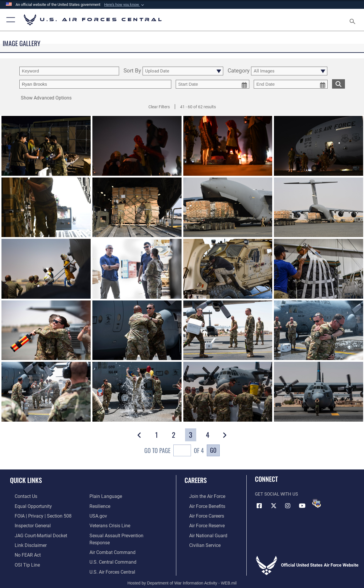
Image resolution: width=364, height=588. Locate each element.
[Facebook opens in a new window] (259, 506)
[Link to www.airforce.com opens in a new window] (202, 496)
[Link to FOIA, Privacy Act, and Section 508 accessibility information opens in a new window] (37, 515)
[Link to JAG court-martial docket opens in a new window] (35, 533)
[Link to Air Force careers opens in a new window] (202, 515)
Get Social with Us (276, 494)
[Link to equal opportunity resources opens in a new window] (27, 506)
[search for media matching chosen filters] (338, 84)
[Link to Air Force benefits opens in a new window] (202, 506)
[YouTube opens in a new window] (302, 506)
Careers (196, 480)
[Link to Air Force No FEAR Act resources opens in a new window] (23, 552)
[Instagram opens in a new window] (288, 506)
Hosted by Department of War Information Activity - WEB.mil (182, 575)
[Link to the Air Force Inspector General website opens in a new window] (27, 524)
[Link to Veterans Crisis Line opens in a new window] (109, 524)
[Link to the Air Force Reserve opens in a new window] (202, 524)
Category (239, 71)
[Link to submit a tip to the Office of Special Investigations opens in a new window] (22, 562)
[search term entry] (69, 71)
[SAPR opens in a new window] (125, 533)
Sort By (132, 71)
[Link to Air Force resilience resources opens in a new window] (100, 506)
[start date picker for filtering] (213, 84)
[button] (125, 5)
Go (213, 450)
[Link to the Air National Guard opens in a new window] (203, 533)
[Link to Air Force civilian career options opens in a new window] (199, 543)
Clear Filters (159, 107)
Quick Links (26, 480)
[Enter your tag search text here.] (95, 84)
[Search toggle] (354, 20)
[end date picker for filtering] (291, 84)
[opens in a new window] (104, 496)
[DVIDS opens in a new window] (316, 503)
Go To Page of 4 (174, 451)
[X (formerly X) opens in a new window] (274, 506)
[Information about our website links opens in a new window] (25, 543)
